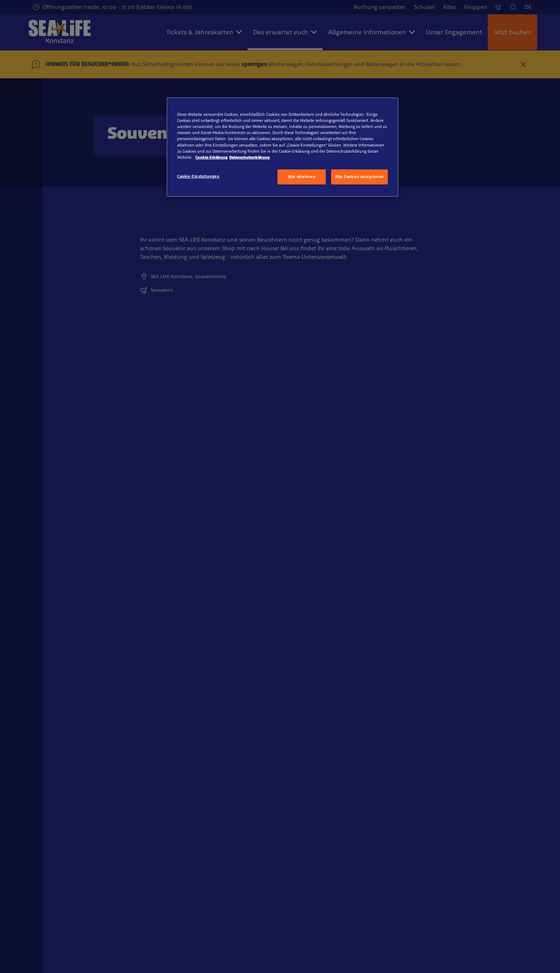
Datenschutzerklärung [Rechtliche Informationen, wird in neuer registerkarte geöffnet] (249, 157)
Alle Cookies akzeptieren (359, 177)
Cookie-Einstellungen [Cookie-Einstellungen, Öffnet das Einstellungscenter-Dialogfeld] (198, 176)
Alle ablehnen (302, 177)
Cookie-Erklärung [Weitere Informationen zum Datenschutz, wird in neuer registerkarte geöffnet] (211, 157)
